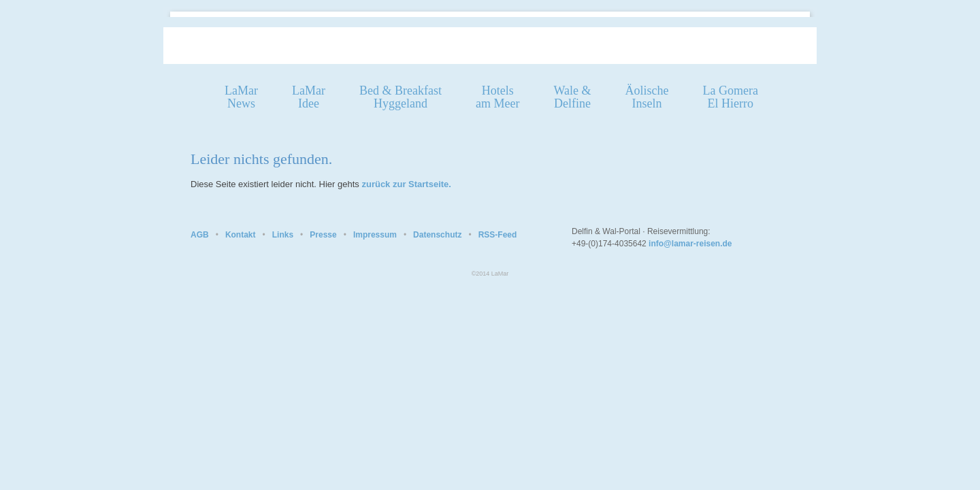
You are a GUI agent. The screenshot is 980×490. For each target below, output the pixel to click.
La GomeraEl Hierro (730, 97)
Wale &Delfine (572, 97)
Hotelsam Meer (497, 97)
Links (283, 235)
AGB (200, 235)
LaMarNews (241, 97)
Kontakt (241, 235)
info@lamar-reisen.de (690, 244)
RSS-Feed (498, 235)
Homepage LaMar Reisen (361, 45)
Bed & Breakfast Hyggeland (401, 97)
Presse (323, 235)
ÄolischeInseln (647, 97)
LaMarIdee (309, 97)
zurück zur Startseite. (406, 184)
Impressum (375, 235)
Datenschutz (437, 235)
